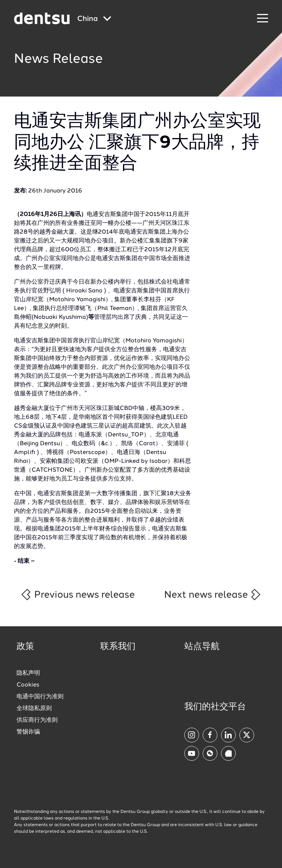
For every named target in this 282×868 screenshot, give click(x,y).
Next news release (213, 595)
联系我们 (118, 647)
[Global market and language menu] (94, 19)
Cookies (28, 685)
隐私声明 (28, 673)
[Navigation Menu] (263, 19)
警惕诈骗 (28, 732)
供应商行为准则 (37, 720)
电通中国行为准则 (40, 697)
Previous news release (77, 595)
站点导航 (202, 647)
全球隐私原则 (34, 709)
